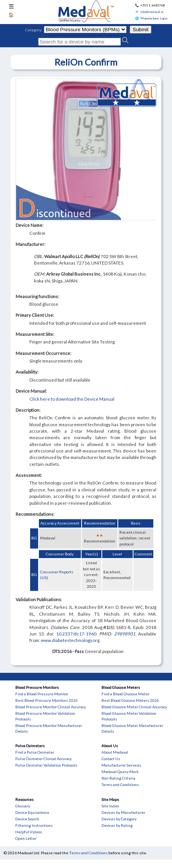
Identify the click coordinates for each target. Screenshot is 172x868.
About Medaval (115, 752)
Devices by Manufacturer (123, 812)
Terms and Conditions (120, 785)
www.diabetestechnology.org (70, 640)
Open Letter (26, 838)
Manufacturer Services (121, 765)
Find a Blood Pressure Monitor (42, 694)
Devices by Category (119, 819)
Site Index (110, 806)
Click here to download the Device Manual (72, 399)
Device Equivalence (32, 812)
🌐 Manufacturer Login (151, 18)
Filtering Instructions (34, 825)
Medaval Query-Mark (120, 772)
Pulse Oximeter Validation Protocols (46, 765)
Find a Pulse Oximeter (35, 752)
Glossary (23, 806)
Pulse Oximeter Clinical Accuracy (43, 759)
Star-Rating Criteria (118, 778)
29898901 (125, 634)
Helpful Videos (29, 832)
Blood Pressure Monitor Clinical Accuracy (51, 707)
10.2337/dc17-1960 (76, 634)
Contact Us (111, 759)
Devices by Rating (117, 825)
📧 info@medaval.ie (149, 12)
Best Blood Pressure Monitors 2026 (47, 700)
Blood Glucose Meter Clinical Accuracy (134, 707)
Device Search (27, 819)
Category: (34, 30)
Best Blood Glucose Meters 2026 (130, 700)
